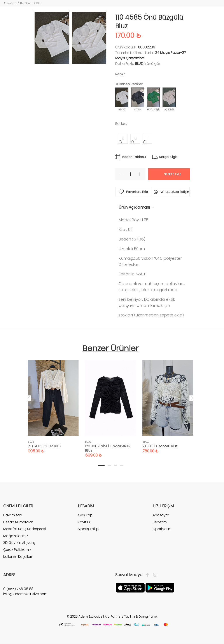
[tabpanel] (53, 402)
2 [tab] (109, 466)
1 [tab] (101, 466)
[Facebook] (149, 575)
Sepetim (160, 522)
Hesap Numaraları (18, 522)
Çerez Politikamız (17, 550)
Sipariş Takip (88, 529)
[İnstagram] (154, 575)
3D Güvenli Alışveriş (19, 543)
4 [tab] (122, 466)
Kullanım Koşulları (18, 557)
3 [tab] (115, 466)
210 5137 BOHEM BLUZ (45, 446)
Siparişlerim (162, 529)
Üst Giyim (26, 3)
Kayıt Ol (84, 522)
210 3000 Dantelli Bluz (160, 446)
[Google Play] (160, 587)
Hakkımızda (13, 515)
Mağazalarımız (16, 536)
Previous (29, 398)
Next (192, 398)
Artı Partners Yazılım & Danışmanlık (131, 617)
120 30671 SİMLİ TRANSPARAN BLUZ (108, 448)
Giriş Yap (85, 515)
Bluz (39, 3)
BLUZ (139, 64)
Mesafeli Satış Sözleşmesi (24, 529)
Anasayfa (10, 3)
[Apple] (130, 587)
